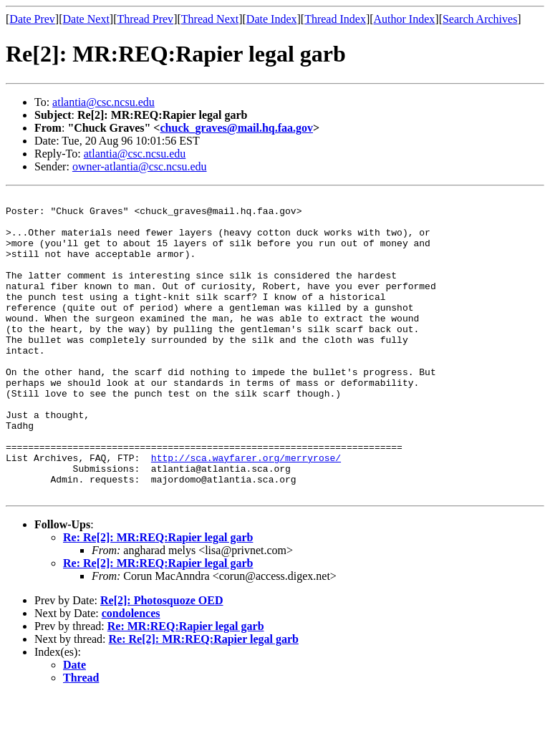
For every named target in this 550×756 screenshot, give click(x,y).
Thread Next (210, 19)
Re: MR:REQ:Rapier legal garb (186, 686)
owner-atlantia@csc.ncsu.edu (140, 166)
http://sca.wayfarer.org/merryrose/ (246, 511)
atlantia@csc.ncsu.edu (103, 102)
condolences (131, 673)
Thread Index (335, 19)
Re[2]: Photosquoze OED (162, 660)
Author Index (405, 19)
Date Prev (32, 19)
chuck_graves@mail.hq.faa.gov (236, 128)
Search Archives (480, 19)
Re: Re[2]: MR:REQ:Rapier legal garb (158, 597)
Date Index (272, 19)
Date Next (86, 19)
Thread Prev (145, 19)
